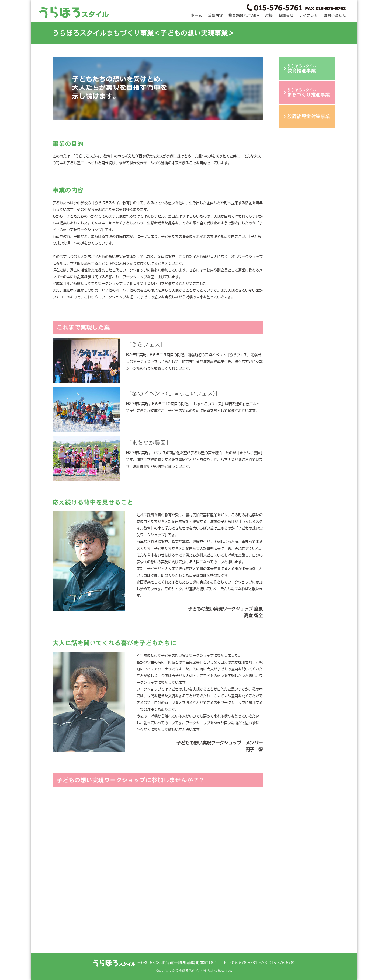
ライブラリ (309, 15)
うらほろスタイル (302, 69)
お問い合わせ (335, 15)
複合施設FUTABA (244, 15)
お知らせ (286, 15)
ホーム (196, 15)
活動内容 (215, 15)
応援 (269, 15)
